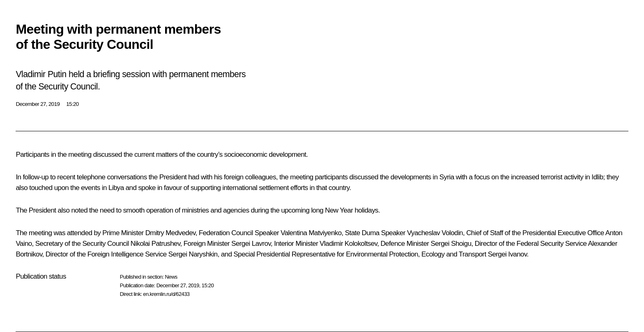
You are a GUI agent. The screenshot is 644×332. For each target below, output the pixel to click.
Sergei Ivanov (507, 254)
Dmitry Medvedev (170, 233)
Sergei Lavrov (251, 244)
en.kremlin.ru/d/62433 (166, 294)
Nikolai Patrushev (155, 244)
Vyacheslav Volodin (435, 233)
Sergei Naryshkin (193, 254)
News (171, 277)
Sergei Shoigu (451, 244)
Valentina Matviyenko (311, 233)
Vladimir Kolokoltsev (348, 244)
